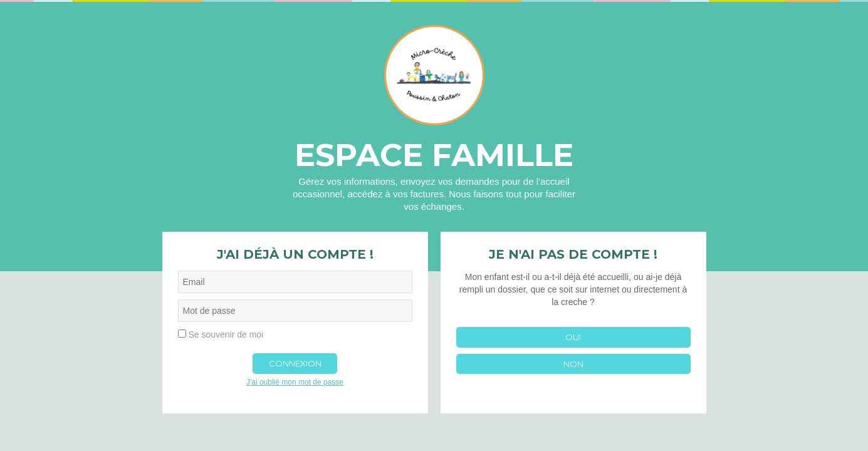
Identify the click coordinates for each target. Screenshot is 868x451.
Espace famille (434, 155)
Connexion (295, 363)
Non (573, 364)
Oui (573, 337)
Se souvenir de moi (226, 334)
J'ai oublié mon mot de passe (295, 382)
